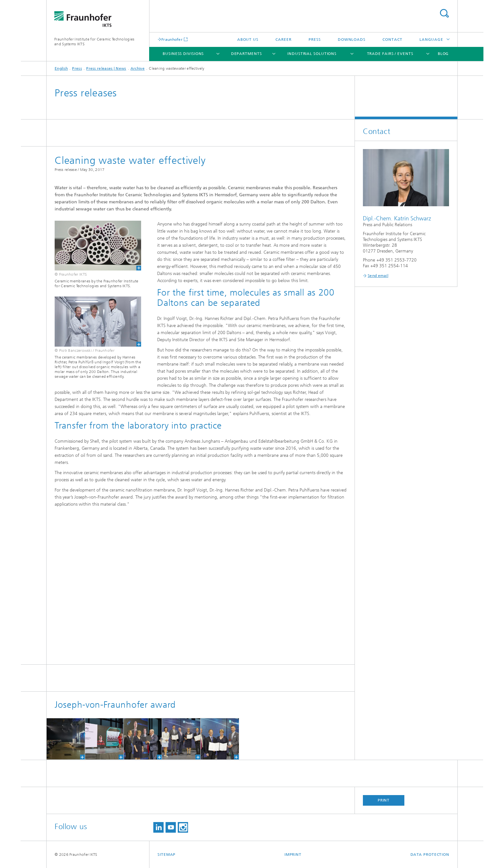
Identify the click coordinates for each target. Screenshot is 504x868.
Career (283, 40)
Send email (378, 276)
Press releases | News (106, 68)
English (61, 68)
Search (444, 13)
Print (384, 800)
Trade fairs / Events (390, 54)
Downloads (352, 40)
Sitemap (166, 855)
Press (315, 40)
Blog (443, 54)
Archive (138, 68)
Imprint (293, 855)
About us (248, 40)
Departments (247, 54)
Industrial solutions (312, 54)
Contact (392, 40)
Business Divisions (183, 54)
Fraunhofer (172, 39)
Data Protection (430, 855)
